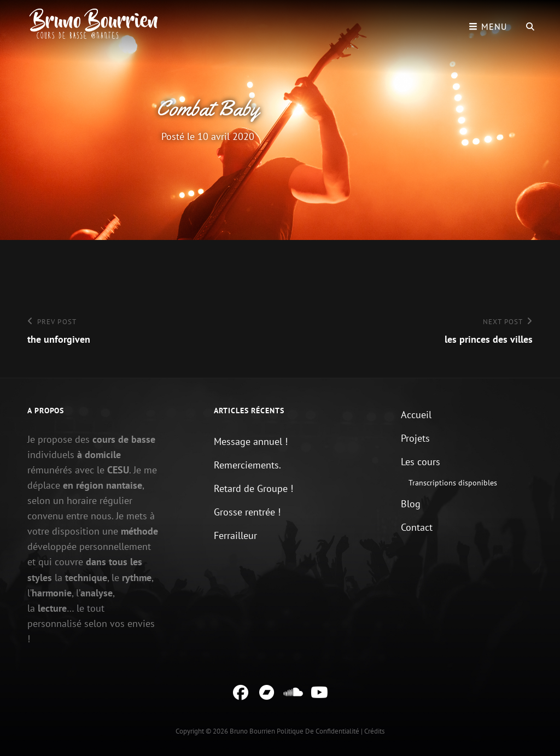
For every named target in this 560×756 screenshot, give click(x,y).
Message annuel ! (251, 441)
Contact (417, 527)
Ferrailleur (235, 535)
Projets (415, 438)
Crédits (374, 731)
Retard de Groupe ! (253, 488)
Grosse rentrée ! (247, 512)
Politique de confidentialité (318, 731)
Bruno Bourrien (252, 731)
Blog (411, 504)
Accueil (416, 415)
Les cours (421, 462)
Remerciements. (247, 465)
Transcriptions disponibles (453, 483)
